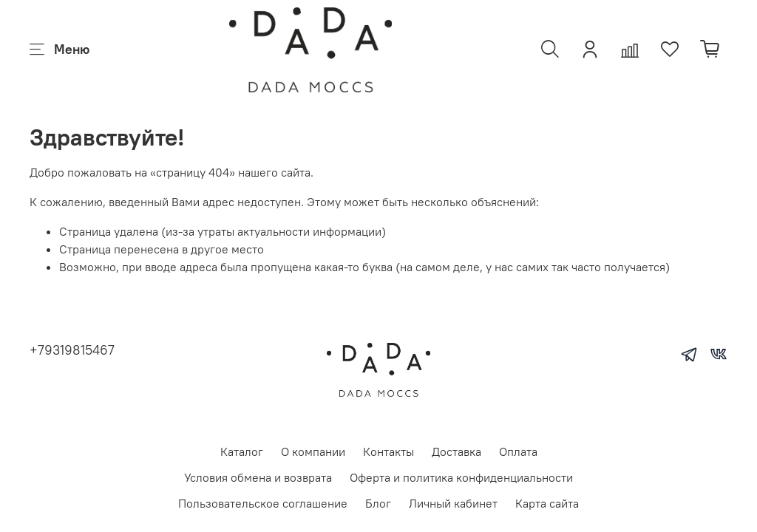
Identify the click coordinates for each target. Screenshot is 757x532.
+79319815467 (72, 350)
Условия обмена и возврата (258, 477)
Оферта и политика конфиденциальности (461, 477)
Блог (378, 503)
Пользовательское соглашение (263, 503)
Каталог (242, 451)
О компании (313, 451)
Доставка (456, 451)
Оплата (518, 451)
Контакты (388, 451)
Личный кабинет (453, 503)
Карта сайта (547, 503)
